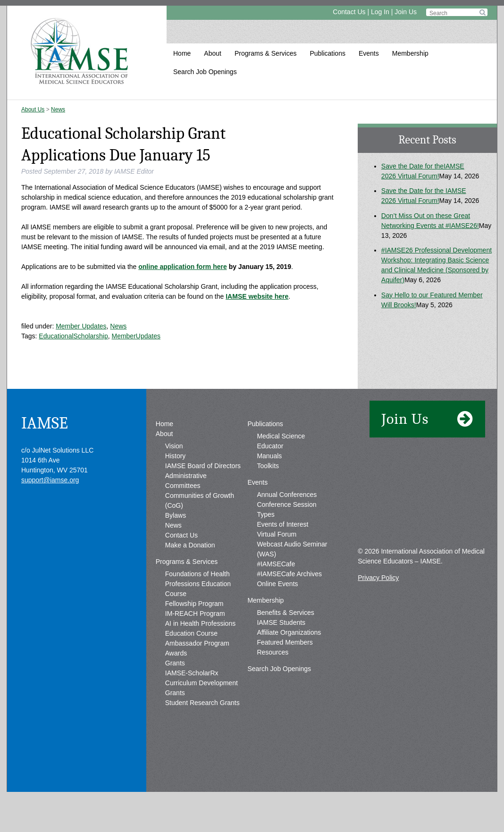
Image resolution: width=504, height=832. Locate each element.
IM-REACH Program (195, 643)
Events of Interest (282, 554)
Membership (410, 53)
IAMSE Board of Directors (203, 496)
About (213, 53)
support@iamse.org (50, 510)
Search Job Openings (205, 72)
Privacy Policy (378, 607)
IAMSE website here (257, 296)
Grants (175, 693)
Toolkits (268, 496)
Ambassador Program (197, 673)
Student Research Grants (202, 732)
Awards (176, 683)
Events (369, 53)
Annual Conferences (287, 524)
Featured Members (285, 672)
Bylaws (176, 545)
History (176, 486)
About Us (33, 109)
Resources (273, 682)
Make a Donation (190, 575)
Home (182, 53)
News (58, 109)
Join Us (406, 12)
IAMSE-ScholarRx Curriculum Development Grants (202, 713)
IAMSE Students (281, 652)
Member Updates (81, 326)
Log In (380, 12)
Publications (328, 53)
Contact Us (349, 12)
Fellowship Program (194, 633)
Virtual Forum (277, 564)
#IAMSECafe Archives (289, 604)
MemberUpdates (136, 336)
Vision (174, 476)
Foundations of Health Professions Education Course (198, 613)
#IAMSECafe (276, 594)
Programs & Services (265, 53)
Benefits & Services (285, 642)
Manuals (269, 486)
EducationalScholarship (73, 336)
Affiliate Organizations (289, 662)
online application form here (182, 267)
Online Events (277, 613)
